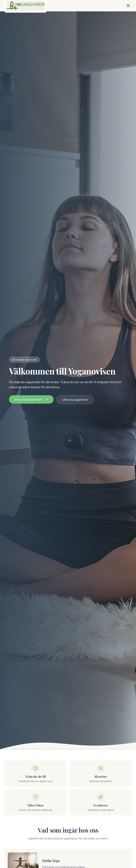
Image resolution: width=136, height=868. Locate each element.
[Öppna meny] (128, 6)
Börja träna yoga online (31, 399)
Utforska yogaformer (75, 400)
